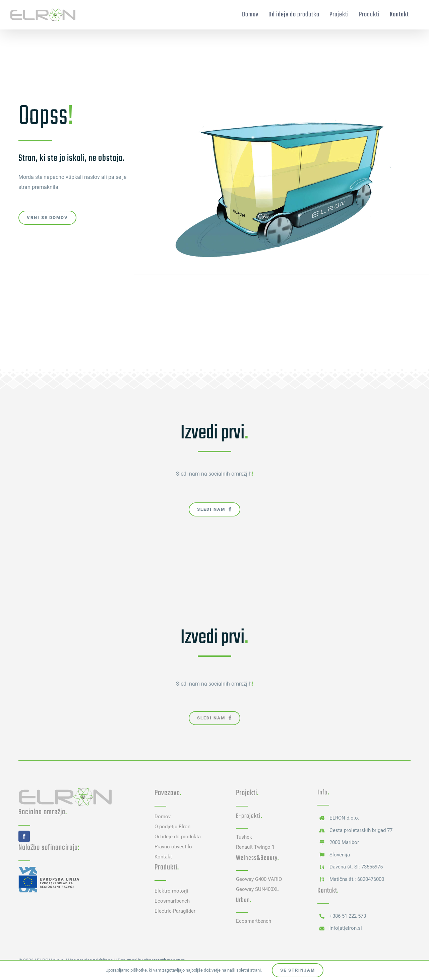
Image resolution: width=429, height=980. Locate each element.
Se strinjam (298, 970)
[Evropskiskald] (49, 869)
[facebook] (24, 836)
